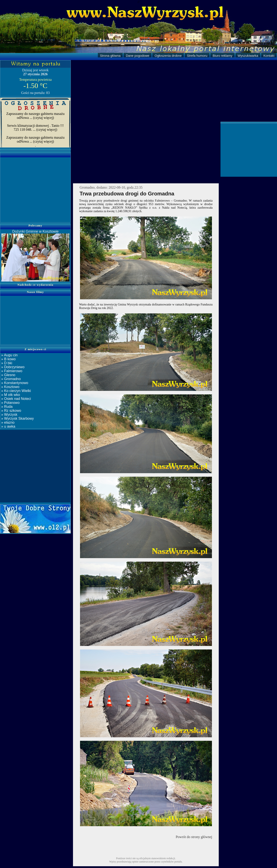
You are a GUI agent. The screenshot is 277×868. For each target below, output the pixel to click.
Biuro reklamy (222, 56)
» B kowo (8, 359)
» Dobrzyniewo (12, 367)
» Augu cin (9, 355)
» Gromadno (10, 379)
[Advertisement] (174, 91)
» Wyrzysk (9, 415)
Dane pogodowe (138, 56)
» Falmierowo (11, 371)
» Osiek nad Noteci (16, 399)
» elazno (7, 422)
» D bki (6, 363)
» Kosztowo (10, 387)
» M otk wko (10, 395)
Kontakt (269, 56)
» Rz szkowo (11, 411)
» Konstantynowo (14, 383)
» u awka (8, 426)
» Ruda (6, 407)
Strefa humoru (197, 56)
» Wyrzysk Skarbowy (17, 418)
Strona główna (110, 56)
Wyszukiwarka (248, 56)
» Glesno (8, 375)
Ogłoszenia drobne (168, 56)
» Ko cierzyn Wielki (16, 391)
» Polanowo (10, 403)
